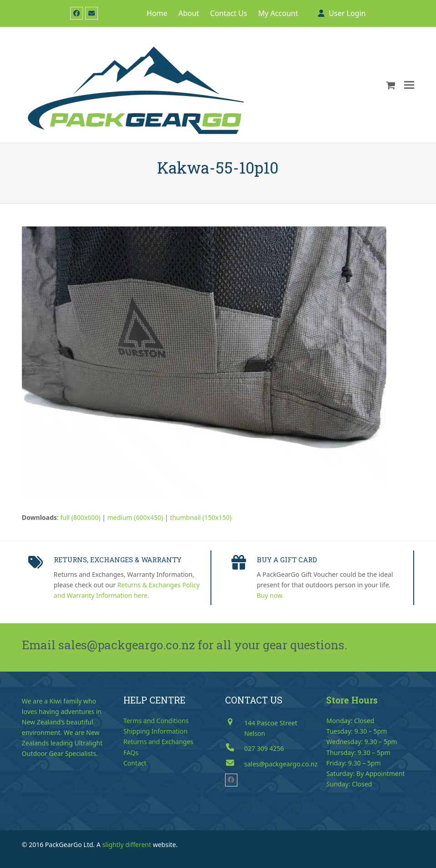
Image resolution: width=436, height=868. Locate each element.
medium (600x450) (135, 517)
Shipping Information (156, 731)
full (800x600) (80, 517)
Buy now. (271, 595)
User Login (347, 13)
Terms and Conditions (156, 721)
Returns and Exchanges (159, 742)
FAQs (131, 752)
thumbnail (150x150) (201, 517)
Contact (135, 763)
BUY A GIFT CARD (287, 560)
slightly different (127, 845)
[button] (391, 85)
